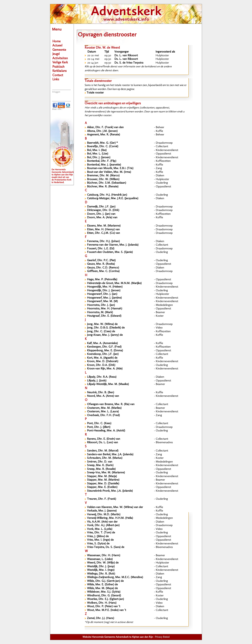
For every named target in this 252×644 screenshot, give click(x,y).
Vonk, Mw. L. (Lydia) (100, 529)
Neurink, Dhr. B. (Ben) (101, 393)
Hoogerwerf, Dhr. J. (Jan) (102, 294)
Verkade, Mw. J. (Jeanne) (102, 511)
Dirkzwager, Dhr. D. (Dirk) (103, 210)
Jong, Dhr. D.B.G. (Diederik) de (106, 328)
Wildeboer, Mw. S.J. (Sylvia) (104, 592)
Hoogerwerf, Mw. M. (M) (102, 301)
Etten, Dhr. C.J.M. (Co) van (103, 233)
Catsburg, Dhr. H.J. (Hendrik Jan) (107, 195)
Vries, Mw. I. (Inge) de (100, 540)
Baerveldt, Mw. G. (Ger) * (102, 143)
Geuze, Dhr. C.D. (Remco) (103, 268)
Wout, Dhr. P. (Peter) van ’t (104, 607)
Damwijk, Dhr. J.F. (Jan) (101, 207)
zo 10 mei (93, 56)
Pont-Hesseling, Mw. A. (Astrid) (106, 431)
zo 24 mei (93, 59)
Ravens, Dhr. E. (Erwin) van (104, 439)
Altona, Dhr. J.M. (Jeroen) (102, 131)
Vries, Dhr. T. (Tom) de (101, 533)
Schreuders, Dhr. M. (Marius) (105, 458)
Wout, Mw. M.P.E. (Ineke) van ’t (107, 610)
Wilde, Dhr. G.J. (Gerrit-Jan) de (105, 581)
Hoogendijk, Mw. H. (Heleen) (105, 287)
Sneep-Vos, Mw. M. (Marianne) (106, 473)
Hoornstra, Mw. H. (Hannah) (105, 309)
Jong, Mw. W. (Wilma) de (102, 324)
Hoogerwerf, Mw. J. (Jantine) (104, 298)
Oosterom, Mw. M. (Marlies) (104, 408)
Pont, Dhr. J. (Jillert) (99, 427)
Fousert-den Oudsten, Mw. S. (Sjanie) (110, 252)
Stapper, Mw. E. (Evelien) (102, 487)
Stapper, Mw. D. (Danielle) (103, 484)
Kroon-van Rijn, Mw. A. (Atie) (105, 369)
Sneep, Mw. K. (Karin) (100, 465)
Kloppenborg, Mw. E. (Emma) (105, 351)
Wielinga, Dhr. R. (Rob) (101, 574)
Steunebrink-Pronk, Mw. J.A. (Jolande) (110, 491)
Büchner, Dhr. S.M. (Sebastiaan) (107, 183)
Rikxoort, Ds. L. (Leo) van (102, 443)
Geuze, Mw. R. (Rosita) (101, 264)
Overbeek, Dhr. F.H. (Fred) (103, 415)
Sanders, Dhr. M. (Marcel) (103, 451)
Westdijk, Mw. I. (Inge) (101, 570)
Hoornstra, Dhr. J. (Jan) (101, 305)
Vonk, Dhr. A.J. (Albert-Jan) (103, 525)
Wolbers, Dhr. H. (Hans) (102, 603)
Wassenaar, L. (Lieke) (100, 559)
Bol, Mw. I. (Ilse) (97, 150)
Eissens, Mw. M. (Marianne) (104, 226)
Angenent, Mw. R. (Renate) (103, 135)
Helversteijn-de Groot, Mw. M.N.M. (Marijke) (114, 283)
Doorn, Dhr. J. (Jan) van (101, 214)
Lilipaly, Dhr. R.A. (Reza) (102, 377)
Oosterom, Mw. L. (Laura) (103, 412)
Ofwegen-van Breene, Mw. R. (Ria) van (111, 404)
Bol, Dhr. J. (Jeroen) (99, 158)
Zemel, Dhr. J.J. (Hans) (101, 618)
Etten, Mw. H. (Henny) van (103, 230)
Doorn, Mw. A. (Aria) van (102, 218)
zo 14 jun (93, 63)
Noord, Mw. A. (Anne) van (103, 396)
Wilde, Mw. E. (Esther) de (102, 585)
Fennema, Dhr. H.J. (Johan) (103, 241)
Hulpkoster (162, 56)
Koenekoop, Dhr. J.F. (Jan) (103, 354)
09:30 (108, 56)
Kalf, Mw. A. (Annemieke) (102, 343)
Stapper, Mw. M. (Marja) (102, 476)
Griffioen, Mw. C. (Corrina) (103, 271)
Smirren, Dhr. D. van (100, 462)
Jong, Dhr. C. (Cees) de (101, 332)
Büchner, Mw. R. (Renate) (103, 187)
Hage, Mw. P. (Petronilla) (102, 280)
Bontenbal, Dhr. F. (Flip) (102, 161)
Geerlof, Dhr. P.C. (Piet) (101, 260)
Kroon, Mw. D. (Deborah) (103, 361)
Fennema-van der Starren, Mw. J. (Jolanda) (113, 245)
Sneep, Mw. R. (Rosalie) (101, 469)
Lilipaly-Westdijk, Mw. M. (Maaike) (108, 384)
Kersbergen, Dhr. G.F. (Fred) (104, 347)
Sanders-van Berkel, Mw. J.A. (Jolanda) (110, 455)
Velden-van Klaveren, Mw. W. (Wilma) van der (115, 507)
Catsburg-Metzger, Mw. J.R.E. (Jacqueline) (113, 198)
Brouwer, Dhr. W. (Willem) (103, 179)
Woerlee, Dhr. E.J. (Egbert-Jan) (105, 599)
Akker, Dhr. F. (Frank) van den (105, 127)
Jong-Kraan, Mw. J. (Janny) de (105, 335)
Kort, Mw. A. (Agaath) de (102, 358)
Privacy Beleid (162, 637)
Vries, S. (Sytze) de (98, 544)
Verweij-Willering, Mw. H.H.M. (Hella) (110, 518)
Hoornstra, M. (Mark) (100, 312)
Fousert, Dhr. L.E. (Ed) (101, 249)
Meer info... (58, 109)
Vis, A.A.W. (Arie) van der (102, 522)
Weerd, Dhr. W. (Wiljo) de (103, 563)
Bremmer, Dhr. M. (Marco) (103, 176)
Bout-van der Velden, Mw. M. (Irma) (109, 172)
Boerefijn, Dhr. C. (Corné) (103, 147)
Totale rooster (95, 93)
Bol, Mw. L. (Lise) (98, 154)
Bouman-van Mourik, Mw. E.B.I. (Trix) (110, 168)
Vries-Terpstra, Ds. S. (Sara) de (106, 547)
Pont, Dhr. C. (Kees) (99, 423)
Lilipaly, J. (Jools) (97, 381)
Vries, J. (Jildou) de (98, 536)
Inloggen (56, 92)
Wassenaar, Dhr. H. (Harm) (104, 556)
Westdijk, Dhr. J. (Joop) (101, 567)
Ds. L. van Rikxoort (126, 56)
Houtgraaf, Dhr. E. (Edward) (104, 316)
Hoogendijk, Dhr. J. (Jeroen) (104, 291)
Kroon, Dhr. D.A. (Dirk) (101, 365)
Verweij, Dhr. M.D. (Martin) (104, 515)
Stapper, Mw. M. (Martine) (103, 480)
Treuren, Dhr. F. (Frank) (101, 499)
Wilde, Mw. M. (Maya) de (102, 588)
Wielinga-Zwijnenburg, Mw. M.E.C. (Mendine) (115, 577)
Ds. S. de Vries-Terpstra (129, 63)
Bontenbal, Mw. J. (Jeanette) (104, 165)
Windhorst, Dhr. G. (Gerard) (104, 596)
